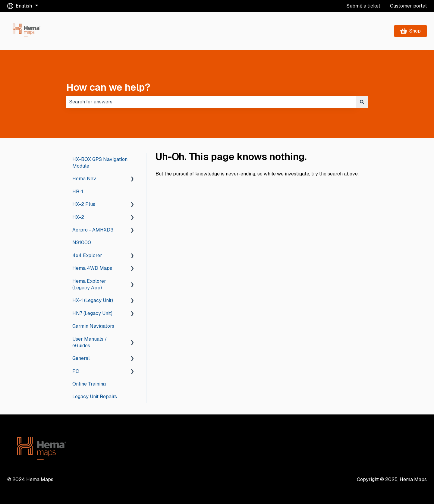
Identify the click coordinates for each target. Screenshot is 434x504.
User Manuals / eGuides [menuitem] (90, 342)
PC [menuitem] (76, 371)
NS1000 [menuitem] (82, 243)
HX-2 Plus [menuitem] (84, 204)
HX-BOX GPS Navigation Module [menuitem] (100, 163)
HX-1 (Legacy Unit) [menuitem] (93, 300)
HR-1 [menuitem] (78, 192)
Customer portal (408, 6)
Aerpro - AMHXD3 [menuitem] (93, 230)
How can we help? (108, 87)
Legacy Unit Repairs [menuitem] (95, 397)
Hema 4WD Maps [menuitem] (92, 268)
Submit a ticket (363, 6)
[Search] (362, 102)
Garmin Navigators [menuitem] (93, 326)
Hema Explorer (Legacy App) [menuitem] (89, 284)
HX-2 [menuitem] (78, 217)
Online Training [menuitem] (89, 384)
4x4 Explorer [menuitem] (87, 255)
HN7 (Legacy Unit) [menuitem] (92, 313)
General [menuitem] (81, 358)
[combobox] (211, 102)
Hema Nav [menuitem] (84, 179)
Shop (411, 31)
